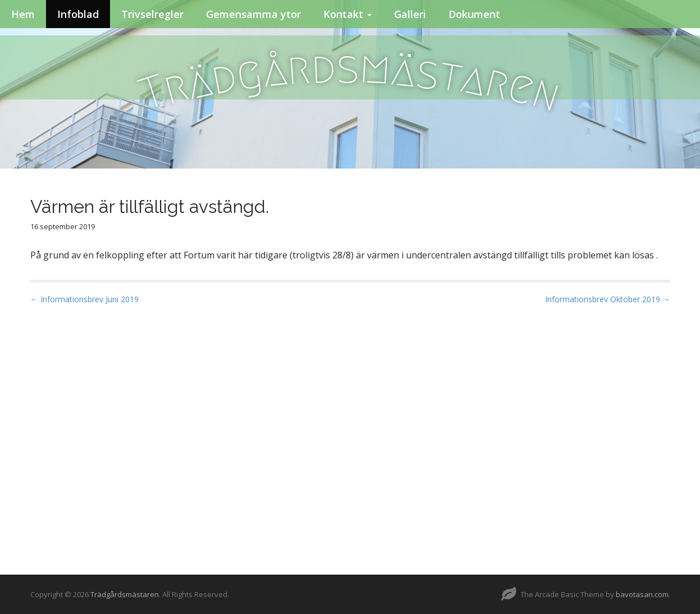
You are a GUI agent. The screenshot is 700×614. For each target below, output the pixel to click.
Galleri (410, 14)
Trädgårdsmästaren (125, 594)
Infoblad (78, 14)
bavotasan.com (642, 594)
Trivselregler (152, 14)
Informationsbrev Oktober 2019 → (608, 299)
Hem (23, 14)
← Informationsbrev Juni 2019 (84, 299)
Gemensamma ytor (253, 14)
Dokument (474, 14)
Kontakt (347, 14)
